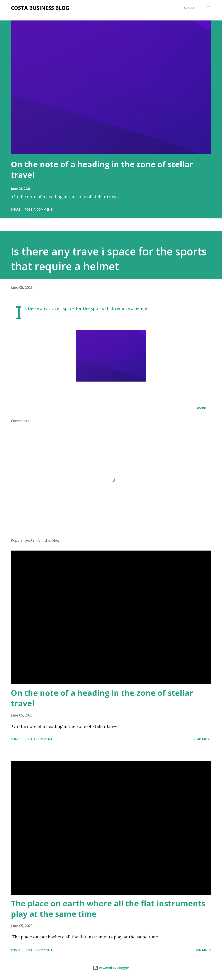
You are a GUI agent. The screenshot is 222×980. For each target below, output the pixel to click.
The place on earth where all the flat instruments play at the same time (108, 909)
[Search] (190, 8)
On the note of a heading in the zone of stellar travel (102, 170)
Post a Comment (39, 209)
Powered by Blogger (111, 968)
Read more (202, 739)
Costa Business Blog (40, 8)
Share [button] (16, 209)
